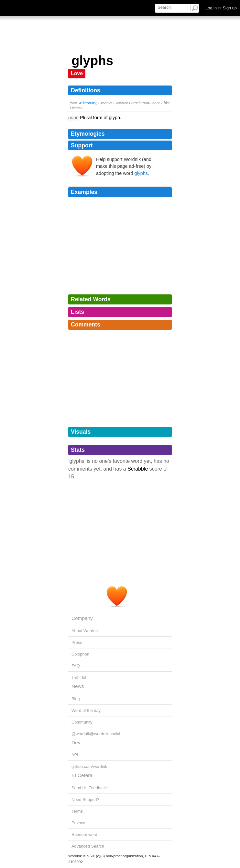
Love (77, 73)
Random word (84, 834)
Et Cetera (82, 775)
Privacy (78, 823)
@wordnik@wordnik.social (96, 734)
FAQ (76, 666)
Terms (77, 811)
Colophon (80, 654)
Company (82, 618)
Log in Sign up (221, 8)
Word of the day (86, 710)
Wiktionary (87, 103)
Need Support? (85, 799)
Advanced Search (88, 846)
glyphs (141, 173)
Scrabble (138, 469)
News (78, 686)
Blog (76, 699)
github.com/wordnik (89, 766)
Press (77, 642)
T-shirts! (79, 677)
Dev (76, 742)
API (75, 755)
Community (82, 722)
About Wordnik (85, 631)
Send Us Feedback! (90, 788)
